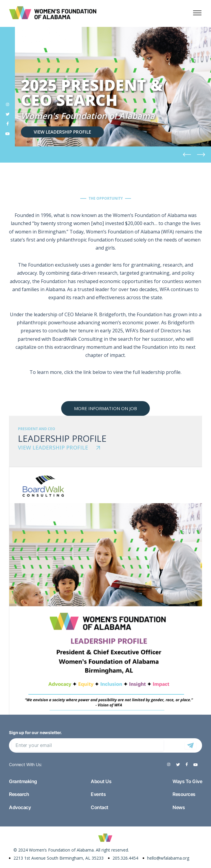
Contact (100, 807)
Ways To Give (187, 781)
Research (19, 794)
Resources (184, 794)
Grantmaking (23, 781)
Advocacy (20, 807)
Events (98, 794)
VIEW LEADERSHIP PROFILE (62, 132)
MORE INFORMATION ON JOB (105, 408)
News (179, 807)
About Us (101, 781)
